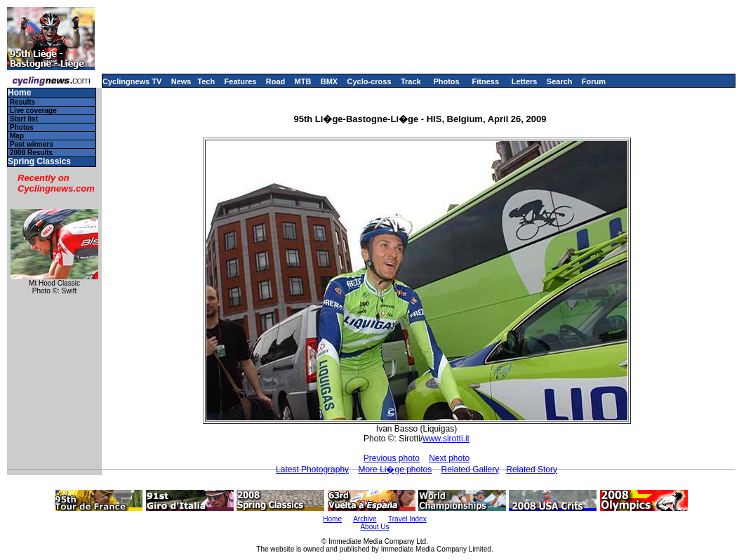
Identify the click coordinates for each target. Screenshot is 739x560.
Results (22, 102)
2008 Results (31, 153)
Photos (446, 81)
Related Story (532, 469)
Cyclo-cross (369, 81)
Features (241, 81)
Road (276, 81)
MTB (303, 81)
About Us (374, 527)
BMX (329, 81)
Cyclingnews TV (132, 81)
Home (19, 93)
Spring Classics (39, 162)
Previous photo (392, 458)
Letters (525, 81)
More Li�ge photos (395, 469)
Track (411, 81)
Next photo (449, 458)
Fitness (485, 81)
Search (560, 81)
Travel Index (407, 519)
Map (17, 136)
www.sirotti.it (446, 439)
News (181, 81)
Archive (365, 519)
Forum (594, 81)
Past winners (32, 144)
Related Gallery (471, 469)
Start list (24, 119)
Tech (206, 81)
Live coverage (33, 111)
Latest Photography (312, 469)
